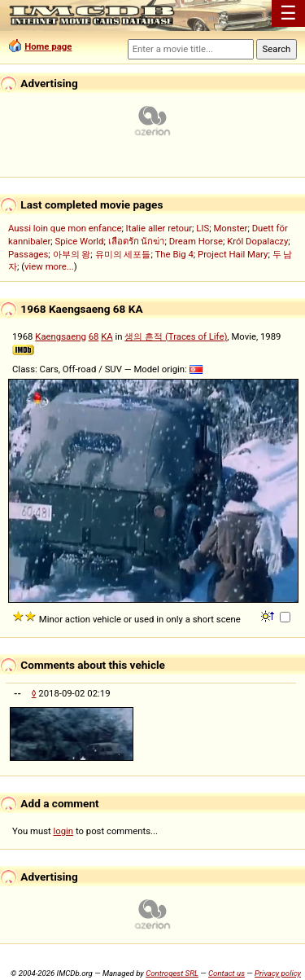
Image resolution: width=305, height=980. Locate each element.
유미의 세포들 (123, 254)
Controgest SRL (172, 973)
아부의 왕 (72, 254)
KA (107, 336)
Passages (28, 254)
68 (94, 336)
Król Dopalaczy (257, 241)
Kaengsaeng (61, 336)
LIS (203, 228)
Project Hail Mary (233, 254)
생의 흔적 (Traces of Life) (176, 336)
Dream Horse (196, 241)
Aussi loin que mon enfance (65, 228)
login (64, 831)
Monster (230, 228)
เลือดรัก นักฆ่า (137, 241)
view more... (49, 266)
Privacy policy (278, 973)
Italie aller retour (159, 228)
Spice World (80, 241)
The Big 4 (174, 254)
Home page (48, 46)
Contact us (227, 973)
